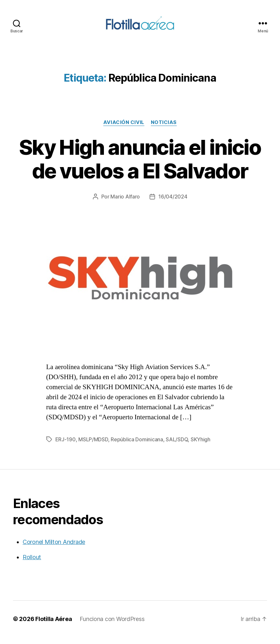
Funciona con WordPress (112, 626)
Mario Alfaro (125, 203)
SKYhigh (201, 446)
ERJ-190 (66, 446)
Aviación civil (124, 129)
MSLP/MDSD (93, 446)
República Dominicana (137, 446)
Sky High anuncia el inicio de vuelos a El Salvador (140, 166)
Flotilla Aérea (54, 626)
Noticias (164, 129)
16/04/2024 (173, 203)
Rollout (32, 564)
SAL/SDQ (177, 446)
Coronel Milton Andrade (54, 549)
